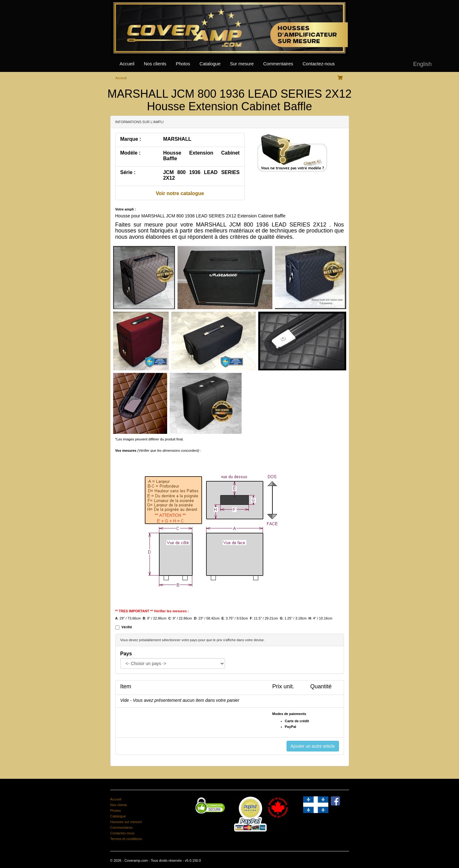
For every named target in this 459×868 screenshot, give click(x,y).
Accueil (127, 64)
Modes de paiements (289, 714)
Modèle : (131, 153)
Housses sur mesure (126, 822)
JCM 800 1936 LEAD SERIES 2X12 (201, 175)
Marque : (131, 139)
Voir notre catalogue (180, 193)
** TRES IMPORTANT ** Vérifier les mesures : (152, 611)
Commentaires (278, 64)
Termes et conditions (126, 839)
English (422, 64)
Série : (128, 172)
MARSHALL (177, 139)
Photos (183, 64)
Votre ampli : (126, 209)
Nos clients (155, 64)
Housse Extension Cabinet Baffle (201, 156)
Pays (126, 654)
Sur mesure (242, 64)
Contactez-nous (319, 64)
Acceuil (121, 78)
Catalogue (210, 64)
